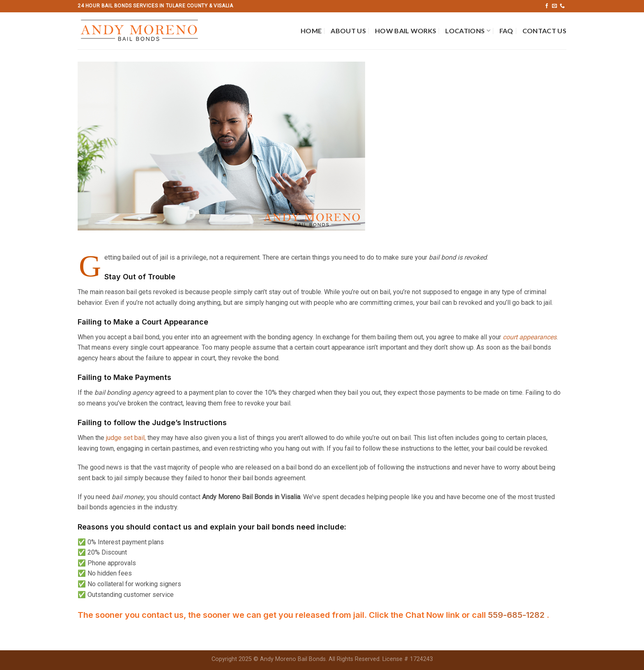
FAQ (506, 31)
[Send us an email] (554, 6)
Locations (468, 31)
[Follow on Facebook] (547, 6)
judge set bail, (126, 438)
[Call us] (562, 6)
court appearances (530, 337)
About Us (348, 31)
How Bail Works (406, 31)
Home (311, 31)
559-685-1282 (517, 615)
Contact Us (544, 31)
